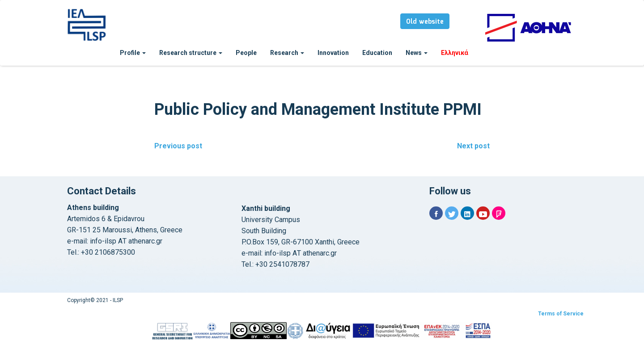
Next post (473, 146)
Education (377, 53)
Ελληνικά (455, 53)
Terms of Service (561, 314)
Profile (133, 53)
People (246, 53)
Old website (425, 22)
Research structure (191, 53)
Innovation (333, 53)
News (417, 53)
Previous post (178, 146)
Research (287, 53)
